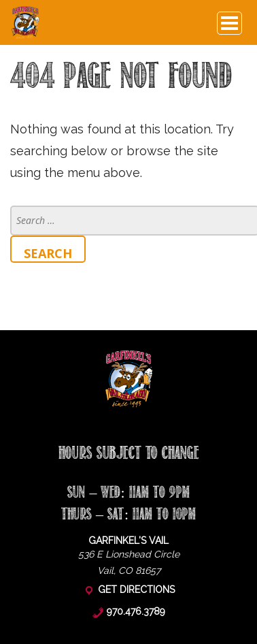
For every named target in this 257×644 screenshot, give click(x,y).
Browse (229, 24)
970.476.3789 (136, 611)
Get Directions (136, 590)
